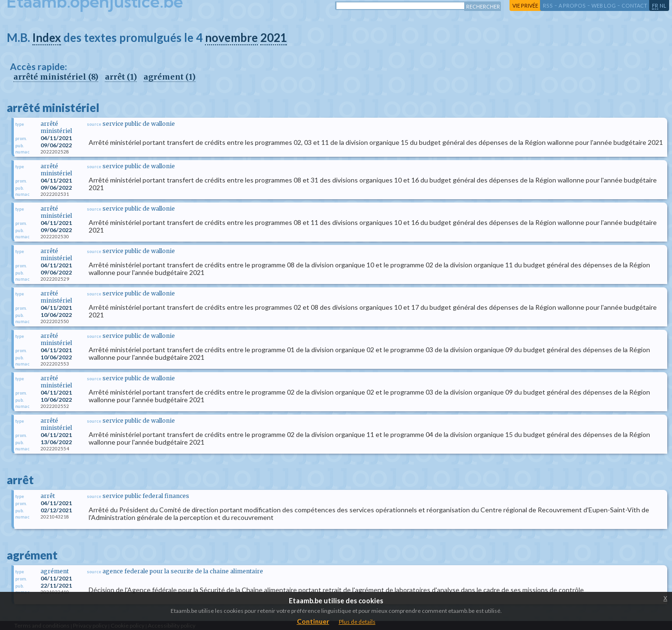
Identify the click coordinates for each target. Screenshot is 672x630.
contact (634, 5)
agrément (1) (169, 77)
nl (663, 5)
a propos (572, 5)
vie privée (525, 5)
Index (47, 37)
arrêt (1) (121, 77)
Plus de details (357, 622)
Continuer (313, 621)
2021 (274, 37)
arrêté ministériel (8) (56, 77)
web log (604, 5)
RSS (548, 5)
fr (655, 5)
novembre (231, 37)
